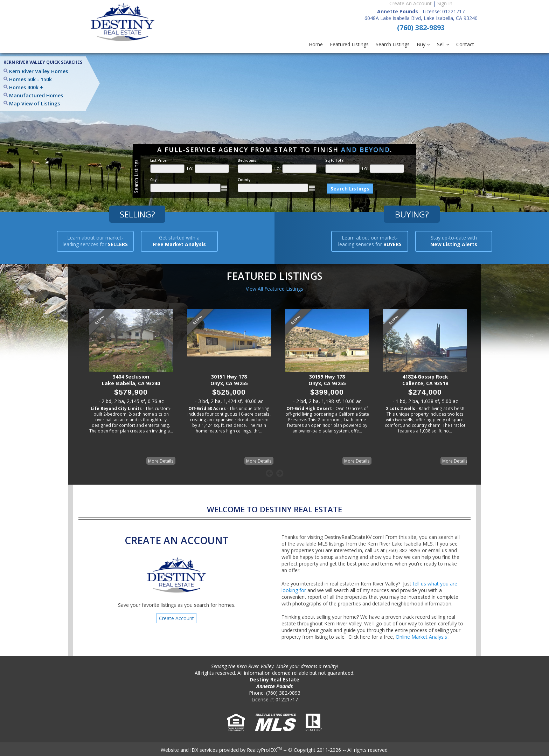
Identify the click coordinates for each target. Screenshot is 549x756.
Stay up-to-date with (454, 241)
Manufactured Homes (36, 95)
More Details (161, 461)
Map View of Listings (34, 103)
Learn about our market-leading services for (95, 241)
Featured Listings (349, 44)
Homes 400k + (26, 87)
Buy (423, 44)
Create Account (176, 618)
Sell (443, 44)
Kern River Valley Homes (39, 71)
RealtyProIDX (264, 750)
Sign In (445, 3)
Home (316, 44)
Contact (465, 44)
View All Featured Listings (274, 289)
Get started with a (179, 241)
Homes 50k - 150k (30, 79)
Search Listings (393, 44)
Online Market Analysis (422, 637)
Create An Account (411, 3)
